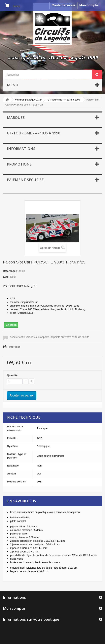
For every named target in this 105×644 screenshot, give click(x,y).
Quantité (12, 375)
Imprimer (15, 347)
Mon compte (89, 5)
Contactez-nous (64, 5)
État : (6, 277)
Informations (21, 149)
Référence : (10, 271)
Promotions (19, 164)
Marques (16, 117)
